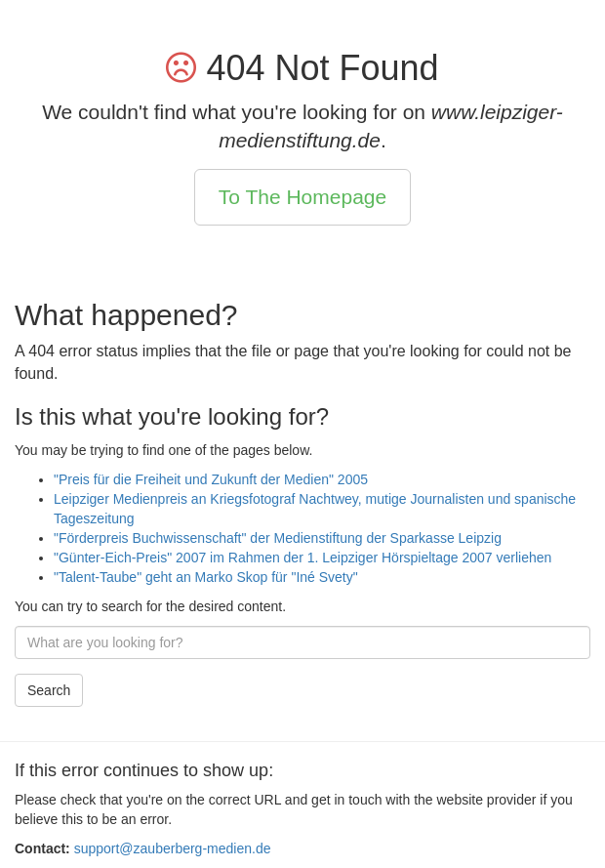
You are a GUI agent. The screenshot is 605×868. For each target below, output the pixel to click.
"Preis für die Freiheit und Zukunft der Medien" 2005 (211, 479)
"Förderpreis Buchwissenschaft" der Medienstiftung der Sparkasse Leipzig (278, 538)
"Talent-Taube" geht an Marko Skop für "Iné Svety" (206, 577)
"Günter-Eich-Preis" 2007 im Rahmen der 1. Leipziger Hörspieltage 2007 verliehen (302, 558)
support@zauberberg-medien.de (173, 848)
